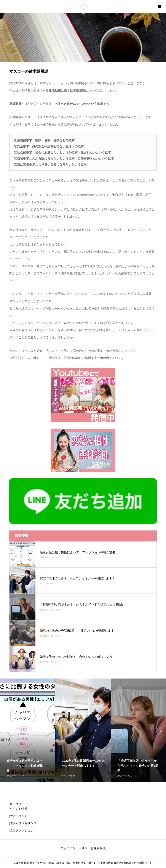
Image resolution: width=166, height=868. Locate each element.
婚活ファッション (21, 830)
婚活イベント (18, 816)
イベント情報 (18, 809)
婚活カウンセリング (23, 823)
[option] (83, 730)
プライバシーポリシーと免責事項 (83, 848)
